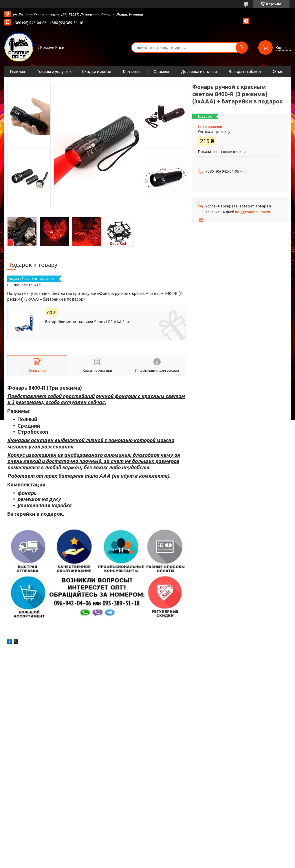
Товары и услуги (52, 72)
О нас (278, 72)
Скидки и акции (97, 72)
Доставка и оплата (199, 72)
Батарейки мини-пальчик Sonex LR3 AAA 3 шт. (89, 322)
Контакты (132, 72)
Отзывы (161, 72)
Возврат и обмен (245, 72)
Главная (18, 72)
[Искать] (242, 48)
